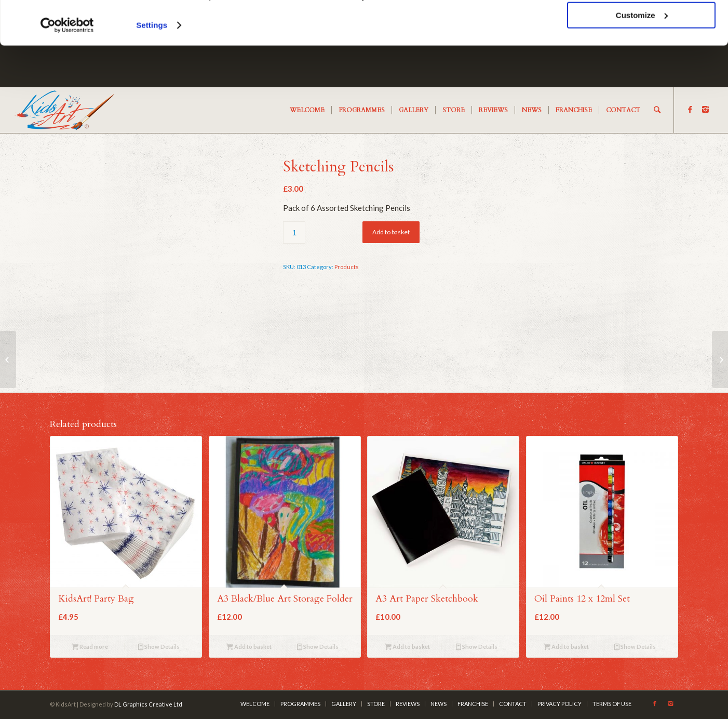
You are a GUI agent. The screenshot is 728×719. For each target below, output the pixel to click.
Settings (152, 66)
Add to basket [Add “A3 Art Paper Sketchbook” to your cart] (407, 647)
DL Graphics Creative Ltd (148, 704)
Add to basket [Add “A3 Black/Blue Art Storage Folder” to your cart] (249, 647)
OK (642, 26)
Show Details (159, 647)
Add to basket (391, 232)
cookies (181, 38)
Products (347, 267)
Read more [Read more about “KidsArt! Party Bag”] (90, 647)
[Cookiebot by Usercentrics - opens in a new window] (67, 66)
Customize (642, 56)
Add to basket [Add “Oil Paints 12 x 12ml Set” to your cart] (566, 647)
